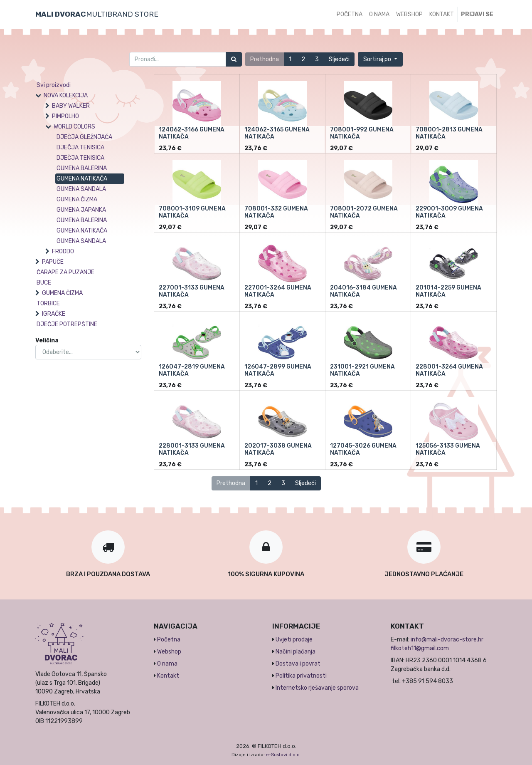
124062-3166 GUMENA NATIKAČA (192, 133)
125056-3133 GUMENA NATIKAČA (448, 449)
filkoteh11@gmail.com (420, 648)
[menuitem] (350, 14)
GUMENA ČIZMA (77, 199)
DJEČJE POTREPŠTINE (67, 324)
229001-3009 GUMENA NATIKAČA (449, 212)
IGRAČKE (54, 314)
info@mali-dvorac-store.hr (447, 640)
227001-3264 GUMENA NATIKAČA (278, 291)
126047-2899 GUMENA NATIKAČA (278, 370)
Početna (169, 640)
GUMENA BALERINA (82, 168)
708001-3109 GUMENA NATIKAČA (192, 212)
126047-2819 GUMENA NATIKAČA (192, 370)
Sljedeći (339, 59)
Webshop (169, 652)
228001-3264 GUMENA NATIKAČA (449, 370)
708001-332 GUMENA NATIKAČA (276, 212)
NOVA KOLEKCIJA (66, 95)
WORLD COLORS (74, 127)
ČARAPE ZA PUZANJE (65, 272)
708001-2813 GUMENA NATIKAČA (449, 133)
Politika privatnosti (301, 676)
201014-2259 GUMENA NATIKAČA (448, 291)
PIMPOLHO (65, 116)
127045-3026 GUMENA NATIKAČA (363, 449)
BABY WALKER (71, 106)
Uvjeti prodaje (294, 640)
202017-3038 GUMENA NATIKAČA (278, 449)
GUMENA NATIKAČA (82, 179)
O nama (167, 664)
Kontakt (168, 676)
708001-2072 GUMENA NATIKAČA (364, 212)
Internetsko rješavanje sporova (317, 688)
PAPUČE (53, 262)
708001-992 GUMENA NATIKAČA (362, 133)
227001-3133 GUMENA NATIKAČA (192, 291)
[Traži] (234, 59)
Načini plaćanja (296, 652)
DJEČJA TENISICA (80, 147)
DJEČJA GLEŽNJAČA (84, 137)
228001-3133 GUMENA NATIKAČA (192, 449)
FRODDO (63, 251)
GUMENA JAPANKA (81, 210)
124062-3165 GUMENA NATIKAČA (277, 133)
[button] (380, 59)
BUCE (44, 283)
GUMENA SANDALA (81, 189)
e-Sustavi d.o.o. (283, 755)
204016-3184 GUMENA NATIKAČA (363, 291)
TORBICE (48, 303)
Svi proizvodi (54, 85)
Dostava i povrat (298, 664)
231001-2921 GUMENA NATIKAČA (362, 370)
